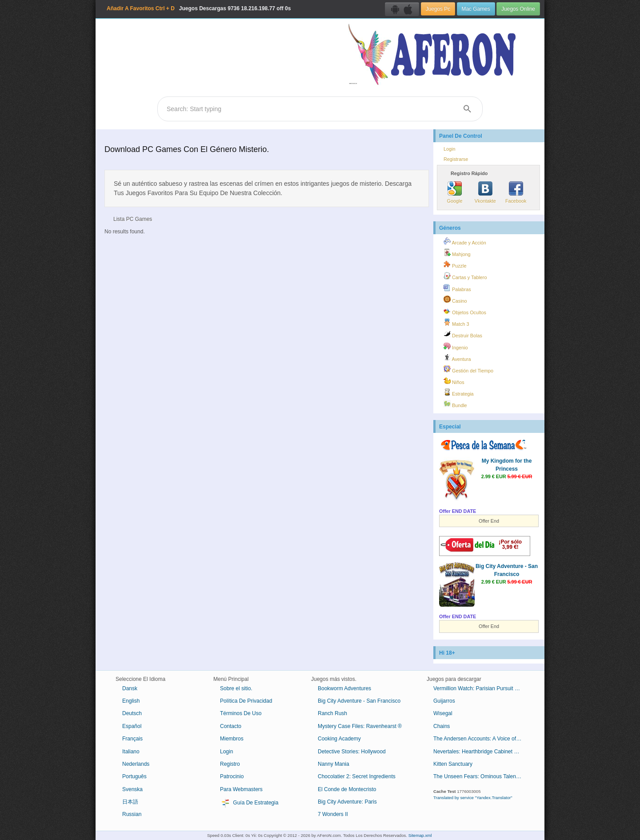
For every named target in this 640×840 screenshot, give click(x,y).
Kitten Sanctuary (453, 764)
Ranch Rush (332, 713)
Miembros (232, 739)
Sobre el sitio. (236, 688)
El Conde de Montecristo (347, 789)
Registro (230, 764)
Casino (455, 300)
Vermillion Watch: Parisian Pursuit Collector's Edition (481, 688)
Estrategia (459, 392)
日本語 (130, 802)
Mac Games (476, 9)
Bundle (455, 404)
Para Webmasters (241, 789)
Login (449, 149)
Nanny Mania (334, 764)
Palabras (457, 288)
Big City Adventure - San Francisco (359, 701)
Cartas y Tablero (465, 276)
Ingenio (456, 346)
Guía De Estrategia (249, 803)
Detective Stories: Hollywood (352, 752)
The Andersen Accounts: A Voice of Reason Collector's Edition (481, 739)
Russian (132, 814)
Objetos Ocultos (465, 311)
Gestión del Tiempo (468, 369)
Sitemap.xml (420, 835)
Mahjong (457, 253)
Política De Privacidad (246, 701)
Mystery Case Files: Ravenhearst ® (360, 726)
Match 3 (456, 323)
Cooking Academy (339, 739)
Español (132, 726)
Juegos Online (518, 9)
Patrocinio (232, 776)
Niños (454, 381)
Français (132, 739)
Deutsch (132, 713)
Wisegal (443, 713)
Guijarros (444, 701)
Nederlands (136, 764)
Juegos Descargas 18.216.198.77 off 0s (199, 8)
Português (134, 776)
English (131, 701)
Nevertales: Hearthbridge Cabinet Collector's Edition (481, 752)
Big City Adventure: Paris (347, 802)
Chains (442, 726)
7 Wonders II (333, 814)
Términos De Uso (241, 713)
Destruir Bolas (463, 334)
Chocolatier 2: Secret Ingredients (357, 776)
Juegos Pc (438, 9)
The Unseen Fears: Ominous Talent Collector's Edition (481, 776)
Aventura (457, 358)
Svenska (132, 789)
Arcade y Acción (465, 241)
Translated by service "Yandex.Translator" (473, 798)
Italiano (131, 752)
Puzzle (455, 264)
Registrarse (456, 159)
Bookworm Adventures (344, 688)
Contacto (231, 726)
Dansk (130, 688)
